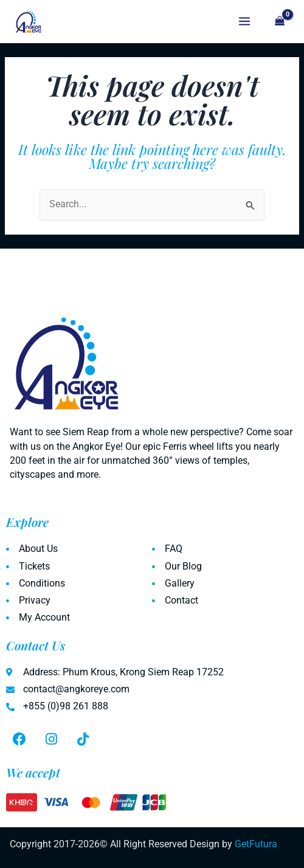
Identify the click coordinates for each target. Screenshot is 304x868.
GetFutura (256, 844)
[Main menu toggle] (244, 22)
